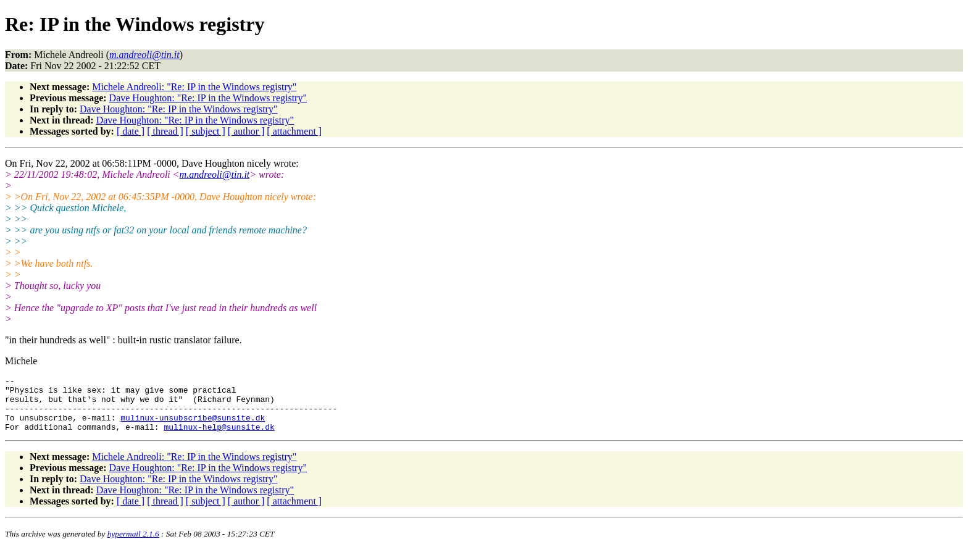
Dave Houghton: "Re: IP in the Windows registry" (208, 98)
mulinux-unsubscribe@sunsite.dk (193, 427)
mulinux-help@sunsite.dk (219, 438)
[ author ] (246, 131)
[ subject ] (206, 131)
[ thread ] (165, 131)
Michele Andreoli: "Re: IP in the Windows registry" (194, 87)
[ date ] (131, 131)
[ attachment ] (294, 131)
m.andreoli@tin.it (215, 174)
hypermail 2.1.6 (133, 545)
